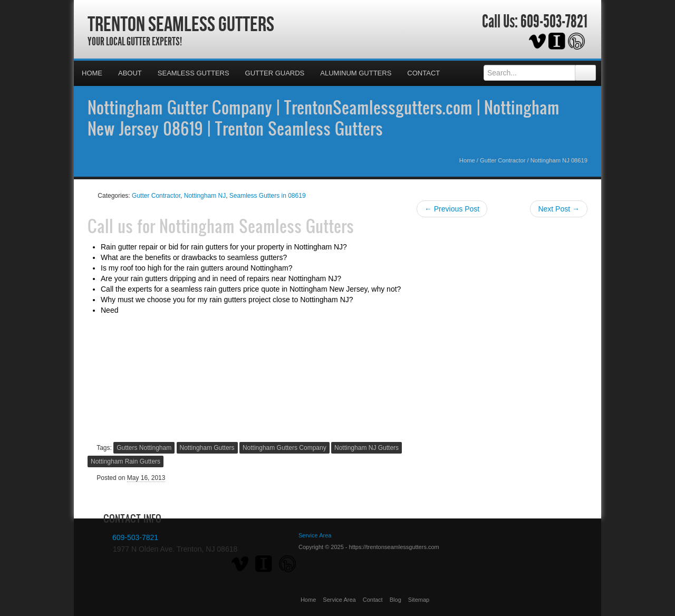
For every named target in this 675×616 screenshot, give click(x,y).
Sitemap (419, 600)
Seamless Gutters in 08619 (268, 196)
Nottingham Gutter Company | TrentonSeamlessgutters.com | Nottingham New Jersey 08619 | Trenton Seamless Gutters (324, 118)
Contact (423, 73)
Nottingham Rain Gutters (126, 461)
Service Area (339, 600)
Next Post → (559, 209)
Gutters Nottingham (144, 448)
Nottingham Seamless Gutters (257, 226)
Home (92, 73)
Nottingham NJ (205, 196)
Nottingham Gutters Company (285, 448)
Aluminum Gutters (356, 73)
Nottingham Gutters (207, 448)
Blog (396, 600)
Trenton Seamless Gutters (181, 24)
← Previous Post (452, 209)
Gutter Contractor (503, 160)
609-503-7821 (554, 22)
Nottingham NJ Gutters (367, 448)
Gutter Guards (275, 73)
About (130, 73)
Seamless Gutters (194, 73)
